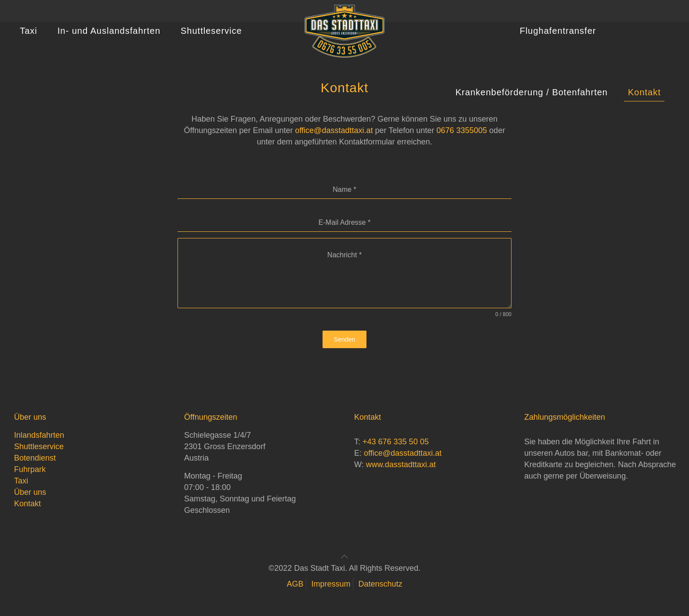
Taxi (21, 481)
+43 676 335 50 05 (396, 442)
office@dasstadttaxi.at (334, 130)
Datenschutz (381, 584)
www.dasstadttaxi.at (401, 465)
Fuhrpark (30, 469)
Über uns (30, 492)
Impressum (331, 584)
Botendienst (35, 458)
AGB (295, 584)
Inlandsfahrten (39, 435)
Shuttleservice (39, 447)
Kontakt (27, 504)
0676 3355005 (462, 130)
